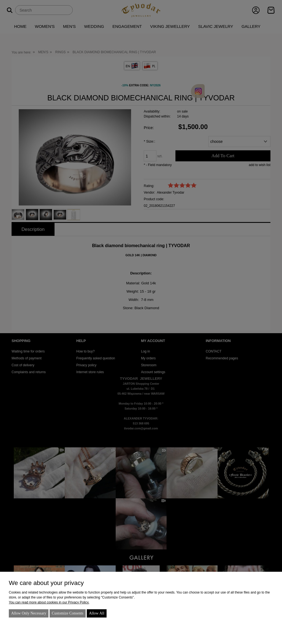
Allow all (97, 613)
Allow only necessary (29, 613)
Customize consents (68, 613)
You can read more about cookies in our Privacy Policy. (49, 602)
